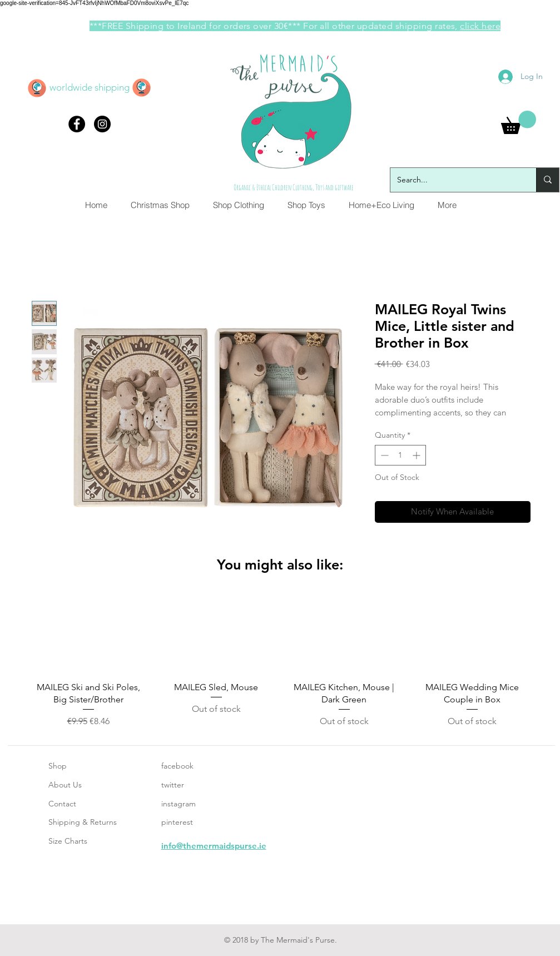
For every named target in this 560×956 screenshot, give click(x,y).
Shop (58, 766)
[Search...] (455, 180)
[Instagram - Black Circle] (102, 124)
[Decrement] (383, 455)
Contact (62, 804)
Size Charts (68, 841)
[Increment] (417, 455)
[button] (519, 122)
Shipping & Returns (83, 822)
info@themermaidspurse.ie (214, 846)
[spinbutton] (400, 455)
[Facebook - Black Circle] (77, 124)
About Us (65, 785)
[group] (280, 662)
